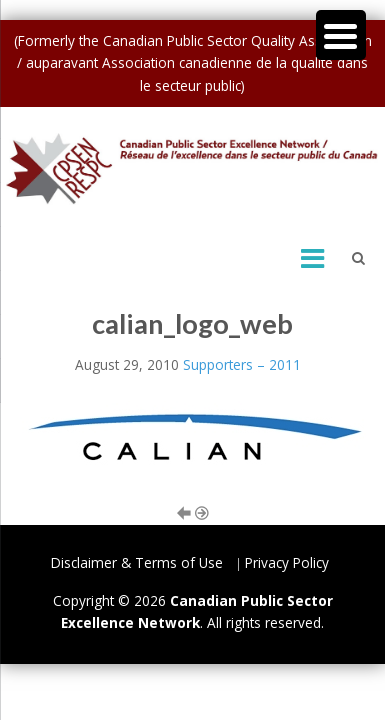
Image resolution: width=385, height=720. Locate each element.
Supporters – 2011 (242, 364)
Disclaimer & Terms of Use (137, 562)
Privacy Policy (287, 562)
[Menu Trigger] (341, 35)
